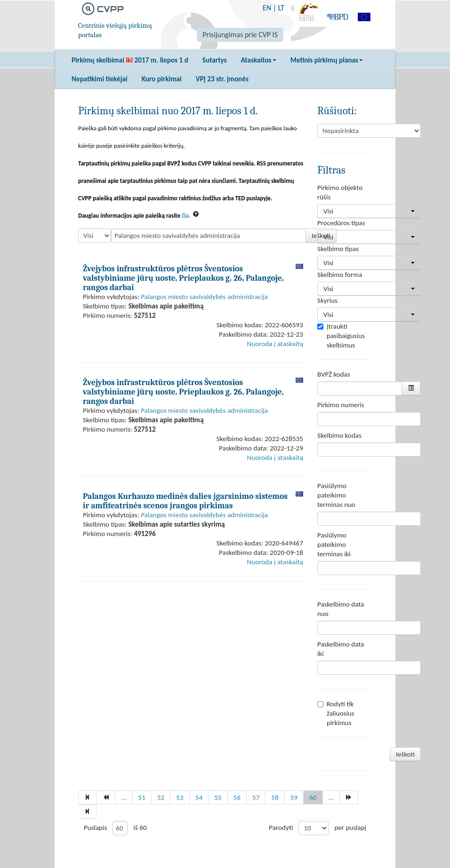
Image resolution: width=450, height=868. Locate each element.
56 (237, 797)
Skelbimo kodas (339, 435)
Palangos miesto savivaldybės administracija (204, 297)
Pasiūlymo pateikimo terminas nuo (336, 495)
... (124, 797)
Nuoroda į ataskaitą (275, 344)
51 (142, 797)
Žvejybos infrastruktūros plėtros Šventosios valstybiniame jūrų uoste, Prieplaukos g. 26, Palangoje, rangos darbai (183, 278)
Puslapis (95, 828)
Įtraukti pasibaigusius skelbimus (341, 336)
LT (281, 8)
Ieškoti (405, 754)
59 (294, 797)
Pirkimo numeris (341, 405)
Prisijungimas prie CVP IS (240, 35)
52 (161, 797)
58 (275, 797)
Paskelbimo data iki (341, 649)
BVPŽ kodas (334, 374)
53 (180, 797)
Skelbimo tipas (338, 249)
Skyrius (327, 300)
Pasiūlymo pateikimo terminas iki (334, 544)
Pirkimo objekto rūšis (340, 192)
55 (218, 797)
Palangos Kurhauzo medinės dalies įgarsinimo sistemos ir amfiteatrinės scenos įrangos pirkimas (185, 501)
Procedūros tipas (341, 223)
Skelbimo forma (340, 275)
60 (313, 797)
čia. (186, 216)
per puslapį (350, 828)
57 (256, 797)
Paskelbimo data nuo (341, 609)
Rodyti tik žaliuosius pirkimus (336, 713)
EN (267, 8)
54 (199, 797)
